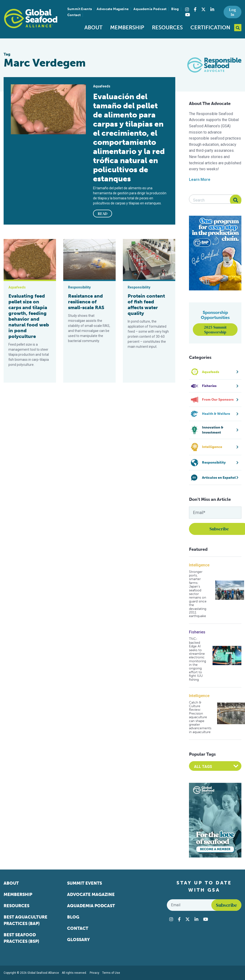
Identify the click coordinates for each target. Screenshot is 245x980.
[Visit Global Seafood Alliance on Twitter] (203, 9)
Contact (74, 15)
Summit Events (80, 9)
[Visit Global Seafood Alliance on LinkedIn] (212, 9)
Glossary (79, 940)
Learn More (200, 180)
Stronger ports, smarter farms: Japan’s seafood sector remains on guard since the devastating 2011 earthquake (198, 594)
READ (103, 214)
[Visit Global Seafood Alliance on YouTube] (188, 15)
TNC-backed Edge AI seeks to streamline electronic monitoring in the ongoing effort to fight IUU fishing (198, 659)
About (93, 28)
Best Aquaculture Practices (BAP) (25, 920)
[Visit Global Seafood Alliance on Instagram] (187, 9)
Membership (127, 28)
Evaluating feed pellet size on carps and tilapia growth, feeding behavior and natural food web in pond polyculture (29, 316)
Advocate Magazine (113, 9)
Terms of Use (111, 973)
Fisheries (197, 632)
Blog (175, 9)
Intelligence (199, 565)
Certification (210, 28)
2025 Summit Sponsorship (215, 330)
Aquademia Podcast (150, 9)
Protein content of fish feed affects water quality (146, 305)
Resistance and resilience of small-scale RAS (86, 302)
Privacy (94, 973)
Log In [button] (232, 12)
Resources (167, 28)
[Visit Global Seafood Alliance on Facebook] (195, 9)
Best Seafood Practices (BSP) (21, 938)
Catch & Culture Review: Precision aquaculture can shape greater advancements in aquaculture (200, 717)
